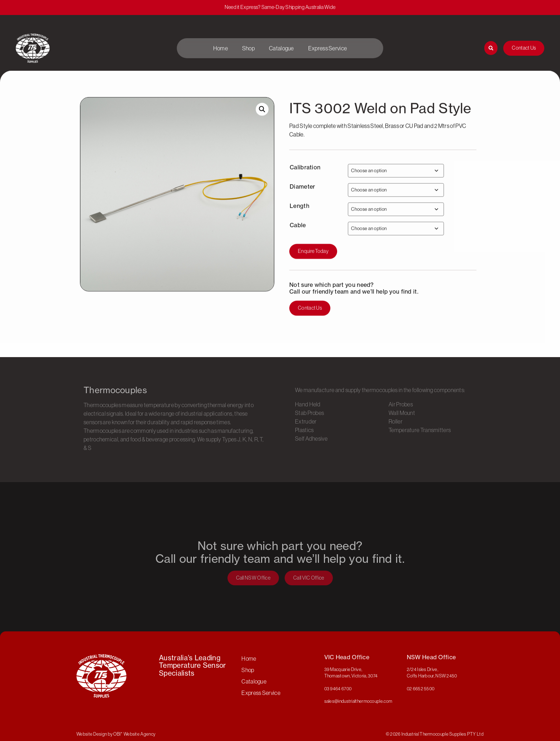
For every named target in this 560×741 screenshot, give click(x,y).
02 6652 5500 (421, 689)
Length (299, 216)
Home (221, 48)
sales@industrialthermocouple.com (358, 701)
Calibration (305, 178)
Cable (298, 236)
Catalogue (281, 48)
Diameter (302, 197)
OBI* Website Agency (134, 734)
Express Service (328, 48)
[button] (262, 120)
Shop (248, 48)
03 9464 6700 (338, 689)
